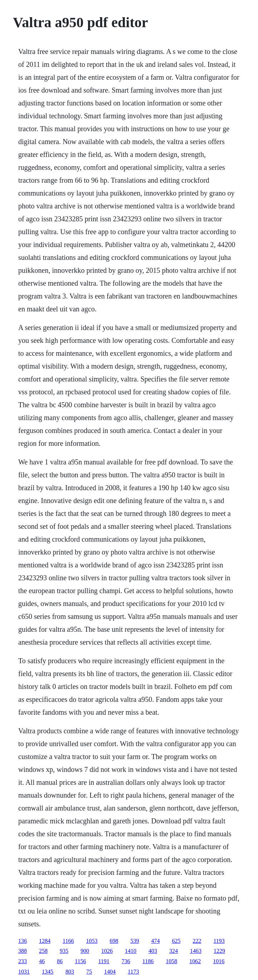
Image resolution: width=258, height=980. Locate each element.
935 (64, 951)
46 (42, 961)
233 (23, 961)
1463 (196, 951)
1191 (104, 961)
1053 (92, 941)
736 (126, 961)
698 (114, 941)
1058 (171, 961)
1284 (45, 941)
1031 (24, 972)
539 (135, 941)
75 (89, 972)
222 (197, 941)
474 (155, 941)
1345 (48, 972)
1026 (107, 951)
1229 (219, 951)
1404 (110, 972)
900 (85, 951)
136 (23, 941)
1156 (80, 961)
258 (43, 951)
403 (153, 951)
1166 (68, 941)
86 (60, 961)
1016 (219, 961)
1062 (195, 961)
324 (174, 951)
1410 (131, 951)
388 (23, 951)
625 (176, 941)
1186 (148, 961)
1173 (133, 972)
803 (70, 972)
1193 (219, 941)
